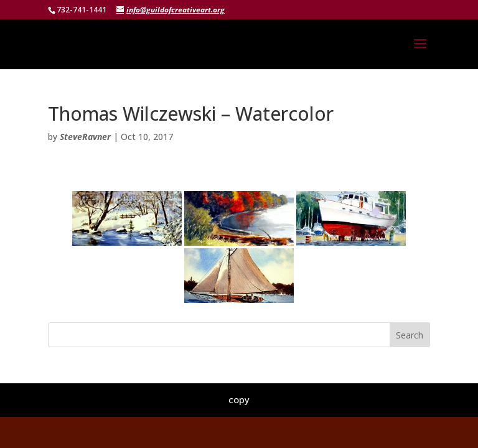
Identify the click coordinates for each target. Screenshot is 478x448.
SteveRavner (85, 137)
